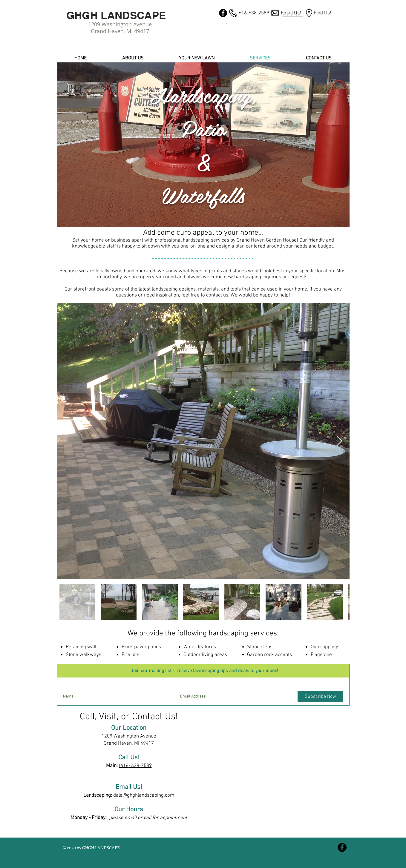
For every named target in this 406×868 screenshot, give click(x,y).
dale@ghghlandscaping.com (144, 795)
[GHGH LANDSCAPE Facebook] (223, 13)
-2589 (145, 766)
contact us (217, 295)
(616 (124, 766)
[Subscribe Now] (320, 697)
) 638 (134, 766)
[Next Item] (339, 441)
